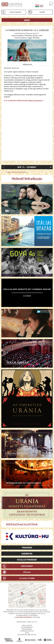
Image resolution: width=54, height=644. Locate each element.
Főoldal (27, 572)
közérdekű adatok (27, 631)
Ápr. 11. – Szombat (27, 167)
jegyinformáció (27, 627)
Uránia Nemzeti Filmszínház (16, 172)
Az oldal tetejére (27, 578)
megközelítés (27, 625)
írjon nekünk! (27, 629)
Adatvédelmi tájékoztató (27, 635)
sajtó (27, 633)
